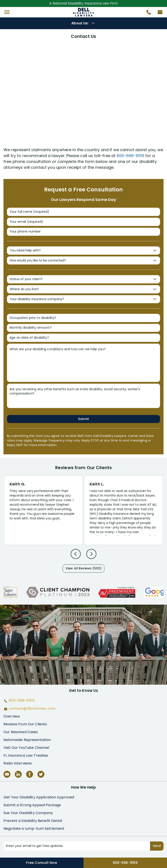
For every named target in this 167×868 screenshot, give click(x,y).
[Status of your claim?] (83, 279)
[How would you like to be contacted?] (83, 261)
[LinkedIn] (18, 774)
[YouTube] (7, 774)
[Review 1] (43, 510)
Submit (83, 419)
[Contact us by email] (158, 13)
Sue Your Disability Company (28, 813)
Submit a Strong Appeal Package (32, 805)
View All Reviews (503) (83, 568)
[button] (7, 12)
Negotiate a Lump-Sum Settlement (34, 829)
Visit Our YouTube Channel (26, 748)
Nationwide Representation (27, 740)
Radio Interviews (18, 763)
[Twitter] (41, 774)
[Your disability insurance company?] (83, 299)
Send (157, 846)
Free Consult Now (42, 863)
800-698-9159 (130, 156)
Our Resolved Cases (21, 732)
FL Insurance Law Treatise (26, 755)
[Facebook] (30, 774)
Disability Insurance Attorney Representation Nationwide (84, 12)
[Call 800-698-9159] (147, 13)
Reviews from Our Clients (25, 724)
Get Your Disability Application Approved (39, 797)
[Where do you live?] (83, 289)
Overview (12, 716)
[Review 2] (124, 512)
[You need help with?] (83, 251)
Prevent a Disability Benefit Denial (33, 821)
